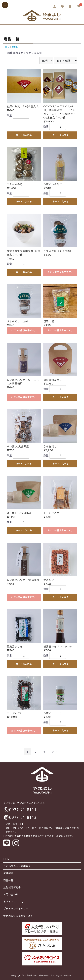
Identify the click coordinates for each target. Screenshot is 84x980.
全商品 (15, 47)
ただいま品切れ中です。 (60, 272)
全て (7, 47)
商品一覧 (8, 880)
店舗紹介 (8, 873)
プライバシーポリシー (16, 909)
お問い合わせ (11, 894)
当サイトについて (13, 901)
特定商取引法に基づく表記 (18, 916)
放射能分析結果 (12, 887)
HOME (7, 859)
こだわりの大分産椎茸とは (18, 866)
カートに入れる (24, 135)
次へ (54, 751)
